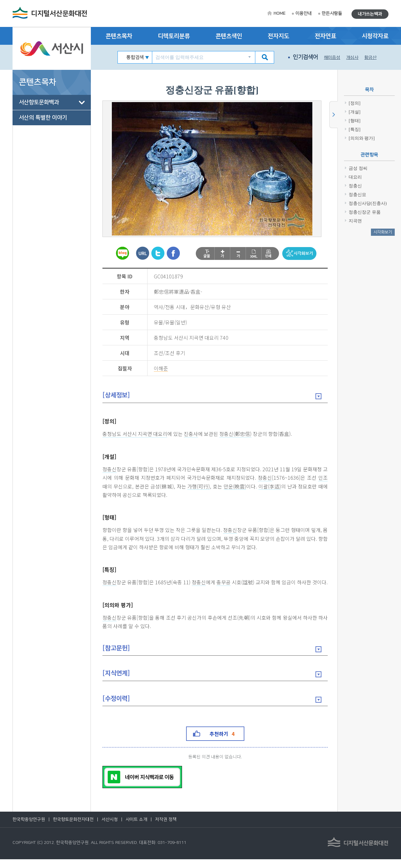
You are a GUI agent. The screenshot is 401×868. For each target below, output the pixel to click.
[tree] (52, 110)
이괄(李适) (280, 487)
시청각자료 (375, 36)
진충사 (192, 434)
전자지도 (279, 36)
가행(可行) (210, 487)
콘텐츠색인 (229, 36)
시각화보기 (383, 232)
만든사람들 (332, 13)
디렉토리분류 (174, 36)
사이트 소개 (136, 828)
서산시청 (110, 828)
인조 (108, 487)
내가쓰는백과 (370, 14)
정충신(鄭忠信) (236, 434)
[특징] (110, 569)
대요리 (355, 177)
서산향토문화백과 (39, 102)
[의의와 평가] (119, 613)
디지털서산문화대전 (59, 14)
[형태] (110, 517)
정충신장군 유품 (365, 212)
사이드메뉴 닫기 (333, 115)
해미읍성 (332, 58)
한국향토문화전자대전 (73, 828)
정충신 (110, 469)
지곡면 (355, 221)
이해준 (161, 369)
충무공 (224, 582)
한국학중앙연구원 (29, 828)
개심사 (352, 58)
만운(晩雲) (246, 487)
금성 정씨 (358, 168)
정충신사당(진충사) (368, 203)
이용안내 (304, 13)
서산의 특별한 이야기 (43, 118)
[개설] (110, 456)
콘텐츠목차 (119, 36)
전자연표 (325, 36)
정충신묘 (357, 195)
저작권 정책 (166, 828)
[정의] (110, 421)
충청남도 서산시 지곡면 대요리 (136, 434)
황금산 (370, 58)
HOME (279, 13)
